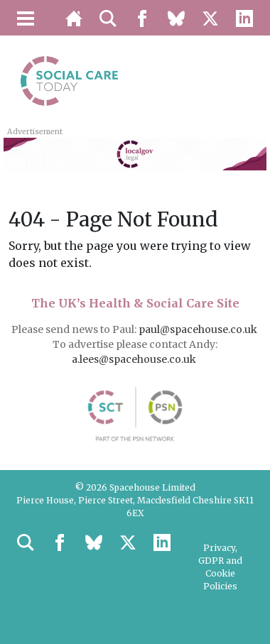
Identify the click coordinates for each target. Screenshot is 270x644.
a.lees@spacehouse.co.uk (135, 359)
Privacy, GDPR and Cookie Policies (220, 567)
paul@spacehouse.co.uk (199, 329)
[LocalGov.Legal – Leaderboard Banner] (135, 153)
